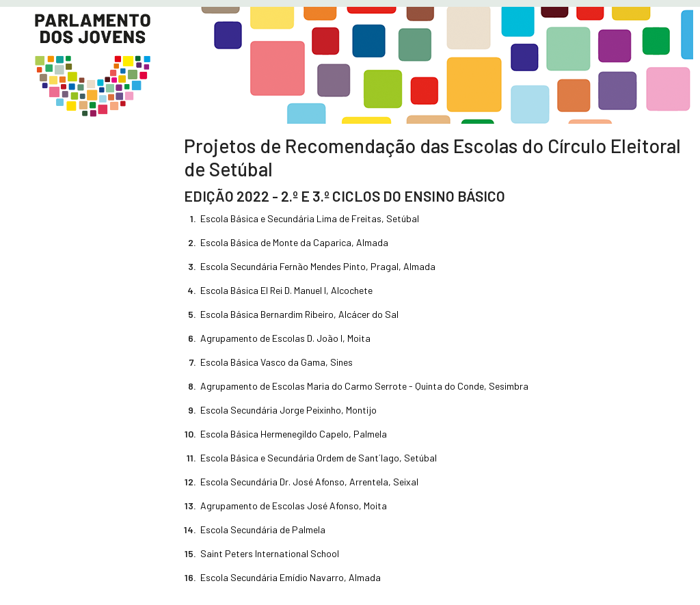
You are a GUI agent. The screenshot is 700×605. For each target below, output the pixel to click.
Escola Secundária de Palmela (263, 529)
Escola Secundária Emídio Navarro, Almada (291, 577)
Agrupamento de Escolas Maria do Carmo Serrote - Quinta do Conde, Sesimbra (364, 386)
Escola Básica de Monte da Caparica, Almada (294, 242)
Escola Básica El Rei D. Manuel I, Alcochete (286, 290)
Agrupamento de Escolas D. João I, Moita (285, 338)
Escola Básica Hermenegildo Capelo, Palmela (294, 434)
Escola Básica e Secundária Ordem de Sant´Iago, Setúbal (319, 458)
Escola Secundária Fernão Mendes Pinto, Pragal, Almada (318, 266)
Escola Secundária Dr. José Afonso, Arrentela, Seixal (309, 482)
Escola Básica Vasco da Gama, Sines (277, 362)
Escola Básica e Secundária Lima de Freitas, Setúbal (310, 218)
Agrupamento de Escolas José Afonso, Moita (294, 506)
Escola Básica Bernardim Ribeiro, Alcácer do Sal (299, 314)
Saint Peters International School (270, 553)
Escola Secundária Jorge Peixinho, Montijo (288, 410)
